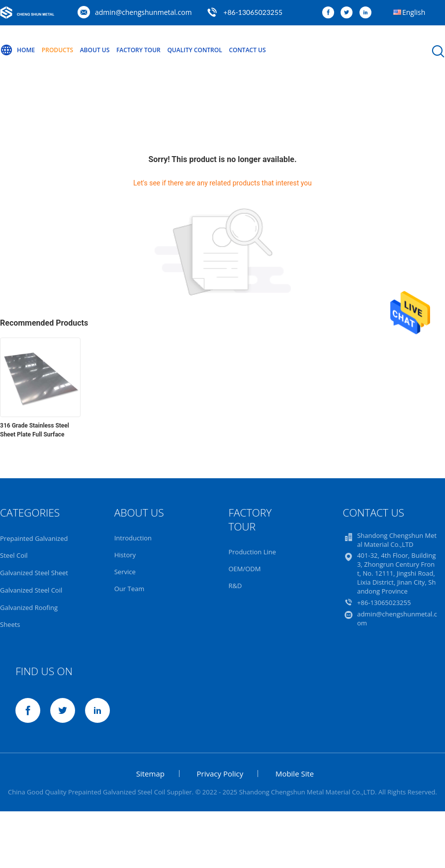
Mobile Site (295, 774)
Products (57, 50)
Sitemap (150, 774)
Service (125, 572)
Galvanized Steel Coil (31, 590)
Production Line (252, 552)
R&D (235, 586)
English (414, 12)
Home (17, 50)
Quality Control (194, 50)
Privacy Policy (220, 774)
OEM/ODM (244, 569)
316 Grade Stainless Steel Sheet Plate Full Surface (35, 430)
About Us (95, 50)
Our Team (130, 589)
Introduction (133, 538)
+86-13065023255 (253, 12)
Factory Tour (138, 50)
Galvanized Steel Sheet (34, 573)
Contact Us (247, 50)
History (125, 555)
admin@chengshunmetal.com (143, 12)
